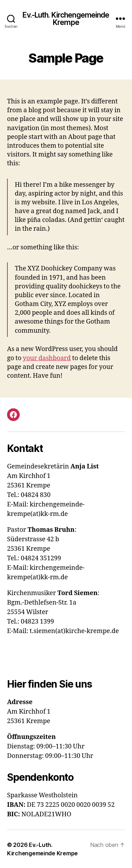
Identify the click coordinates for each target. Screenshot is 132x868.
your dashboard (47, 358)
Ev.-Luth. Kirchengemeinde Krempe (66, 19)
